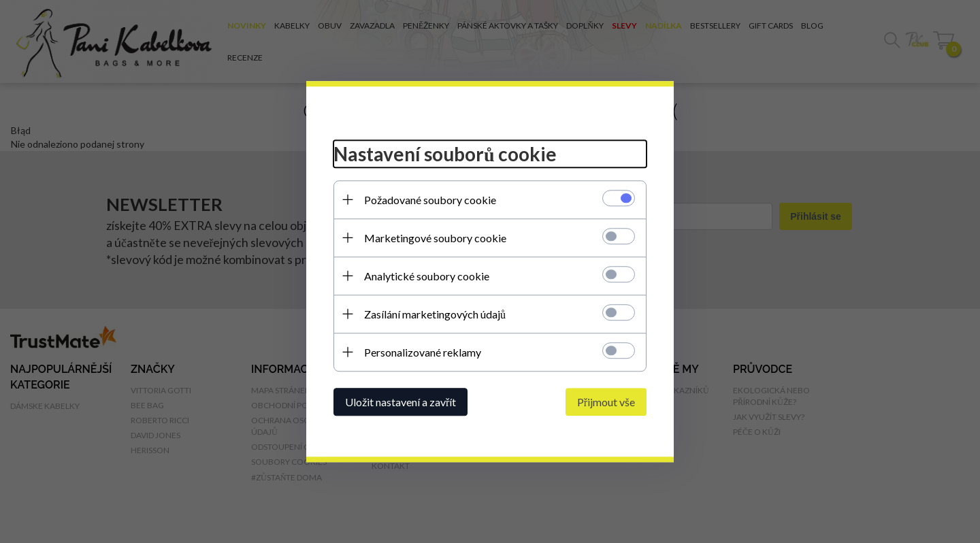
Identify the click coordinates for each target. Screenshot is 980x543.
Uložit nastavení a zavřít (401, 402)
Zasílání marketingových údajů (435, 314)
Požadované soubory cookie (430, 200)
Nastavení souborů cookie (445, 154)
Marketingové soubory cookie (435, 238)
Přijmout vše (606, 402)
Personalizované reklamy (423, 352)
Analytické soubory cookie (427, 276)
